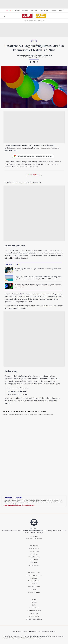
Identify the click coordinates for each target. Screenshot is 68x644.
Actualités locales (20, 632)
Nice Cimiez (34, 554)
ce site (46, 306)
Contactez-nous (34, 616)
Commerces (44, 10)
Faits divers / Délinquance (34, 575)
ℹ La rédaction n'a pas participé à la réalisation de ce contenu (34, 55)
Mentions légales (34, 608)
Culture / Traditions (34, 592)
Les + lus (25, 10)
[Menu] (5, 17)
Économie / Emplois (34, 581)
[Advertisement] (34, 4)
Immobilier (34, 578)
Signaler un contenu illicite (34, 619)
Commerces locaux (34, 587)
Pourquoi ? (34, 10)
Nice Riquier (34, 560)
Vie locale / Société (34, 572)
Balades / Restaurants (47, 632)
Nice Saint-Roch (34, 548)
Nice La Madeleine (34, 557)
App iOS (34, 599)
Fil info (18, 10)
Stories (34, 41)
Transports (34, 584)
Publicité (34, 602)
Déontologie (34, 613)
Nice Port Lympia (34, 551)
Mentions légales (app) (34, 611)
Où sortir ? (53, 10)
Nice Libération (34, 546)
